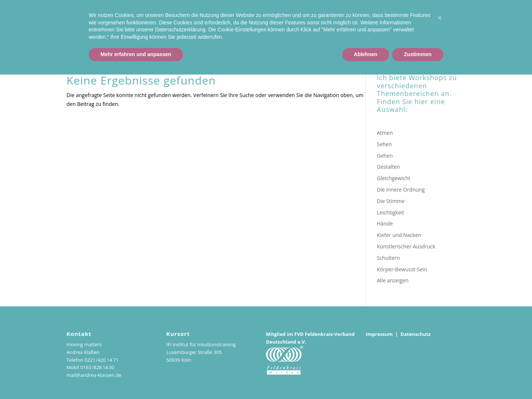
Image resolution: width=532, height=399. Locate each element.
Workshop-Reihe (465, 27)
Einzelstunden (415, 27)
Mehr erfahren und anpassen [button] (136, 379)
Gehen (385, 156)
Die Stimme (391, 201)
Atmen (385, 133)
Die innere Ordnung (401, 190)
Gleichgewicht (394, 178)
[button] (440, 342)
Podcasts (508, 27)
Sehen (384, 144)
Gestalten (388, 167)
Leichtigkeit (391, 212)
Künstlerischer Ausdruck (406, 246)
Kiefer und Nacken (399, 235)
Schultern (388, 258)
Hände (385, 223)
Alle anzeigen (393, 280)
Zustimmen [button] (418, 379)
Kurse (380, 27)
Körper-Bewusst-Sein (402, 269)
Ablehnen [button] (366, 379)
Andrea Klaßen (343, 27)
